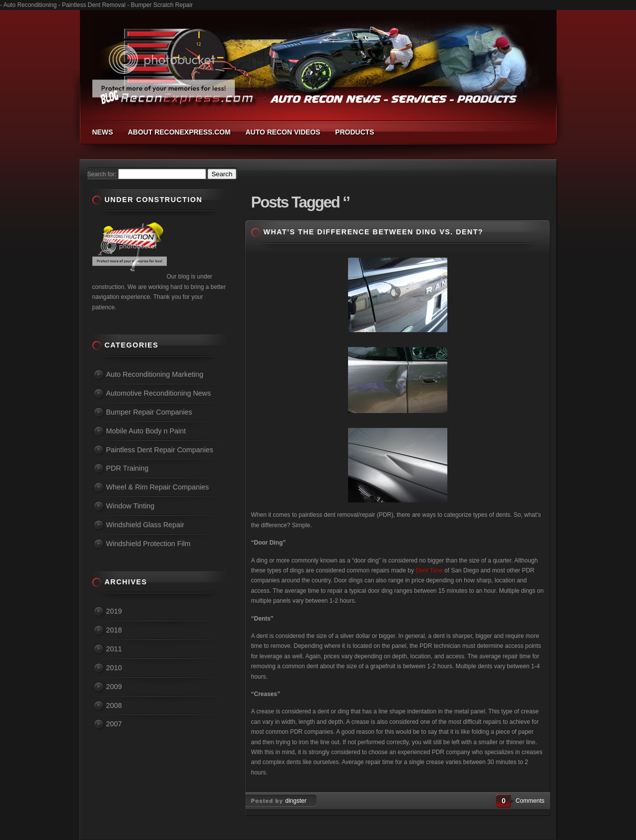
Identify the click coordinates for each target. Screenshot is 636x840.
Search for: (102, 174)
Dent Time (429, 570)
